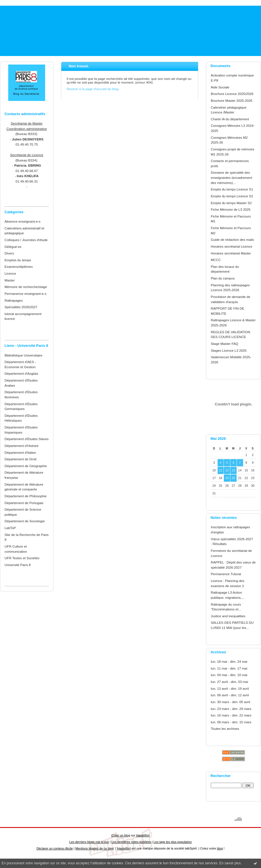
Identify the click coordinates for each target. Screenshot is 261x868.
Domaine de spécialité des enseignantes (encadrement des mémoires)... (231, 177)
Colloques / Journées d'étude (26, 240)
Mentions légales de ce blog (94, 848)
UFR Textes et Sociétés (22, 558)
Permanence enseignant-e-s (26, 294)
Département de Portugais (24, 503)
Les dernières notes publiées (131, 842)
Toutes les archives (225, 729)
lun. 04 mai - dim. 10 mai (229, 675)
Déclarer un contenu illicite (55, 848)
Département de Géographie (26, 466)
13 (233, 470)
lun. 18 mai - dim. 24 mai (229, 661)
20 (233, 478)
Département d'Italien (20, 452)
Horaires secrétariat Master (231, 253)
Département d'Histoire (22, 446)
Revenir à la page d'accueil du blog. (93, 89)
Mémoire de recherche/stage (26, 287)
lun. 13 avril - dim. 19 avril (230, 688)
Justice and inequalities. (229, 616)
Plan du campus (223, 278)
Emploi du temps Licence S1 (232, 189)
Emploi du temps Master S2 (231, 203)
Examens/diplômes (19, 267)
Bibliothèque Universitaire (23, 355)
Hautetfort (143, 835)
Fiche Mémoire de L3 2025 (231, 209)
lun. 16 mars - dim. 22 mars (231, 715)
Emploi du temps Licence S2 (232, 196)
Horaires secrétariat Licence (231, 246)
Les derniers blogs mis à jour (89, 842)
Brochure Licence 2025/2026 (232, 94)
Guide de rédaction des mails (232, 240)
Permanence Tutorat (226, 574)
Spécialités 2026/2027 (21, 307)
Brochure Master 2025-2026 (231, 101)
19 (227, 478)
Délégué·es (13, 247)
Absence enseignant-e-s (23, 221)
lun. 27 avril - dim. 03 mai (229, 682)
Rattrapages (14, 300)
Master (10, 280)
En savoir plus (230, 863)
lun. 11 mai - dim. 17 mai (229, 668)
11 (220, 470)
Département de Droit (20, 459)
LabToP (10, 528)
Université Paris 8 (18, 565)
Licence (10, 273)
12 (227, 470)
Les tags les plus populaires (173, 842)
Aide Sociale (220, 87)
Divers (9, 253)
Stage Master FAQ (225, 344)
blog (220, 848)
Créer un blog (121, 835)
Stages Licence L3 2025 (229, 350)
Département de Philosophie (26, 496)
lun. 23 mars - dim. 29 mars (231, 709)
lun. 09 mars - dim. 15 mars (231, 722)
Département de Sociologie (25, 521)
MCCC (216, 260)
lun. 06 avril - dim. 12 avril (230, 695)
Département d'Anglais (21, 373)
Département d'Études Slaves (27, 439)
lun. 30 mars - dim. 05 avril (230, 702)
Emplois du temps (18, 260)
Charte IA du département (230, 119)
